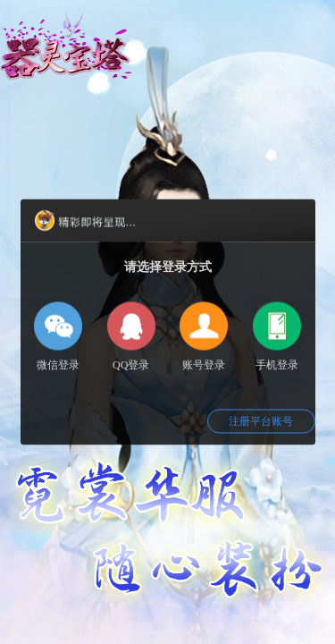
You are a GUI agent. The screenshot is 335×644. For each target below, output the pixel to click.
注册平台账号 (261, 421)
